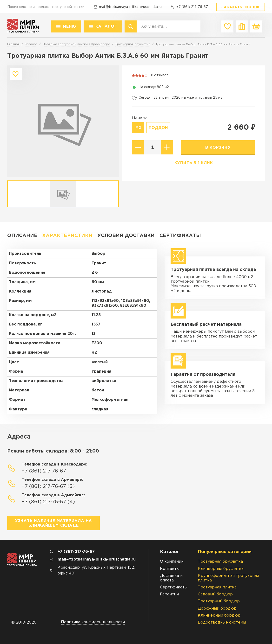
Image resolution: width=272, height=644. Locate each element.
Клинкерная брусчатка (221, 569)
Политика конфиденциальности (93, 622)
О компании (172, 562)
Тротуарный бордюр (219, 601)
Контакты (170, 569)
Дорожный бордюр (217, 609)
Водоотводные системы (222, 622)
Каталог (106, 27)
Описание (22, 236)
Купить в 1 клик (194, 163)
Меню (70, 27)
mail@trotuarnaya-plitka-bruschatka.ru (130, 7)
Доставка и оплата (171, 578)
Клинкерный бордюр (219, 615)
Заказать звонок (241, 7)
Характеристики (67, 236)
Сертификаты (180, 236)
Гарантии (169, 594)
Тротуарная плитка (217, 587)
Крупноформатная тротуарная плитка (228, 578)
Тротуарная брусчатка (220, 562)
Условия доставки (126, 236)
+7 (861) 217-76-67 (192, 7)
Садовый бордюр (215, 594)
